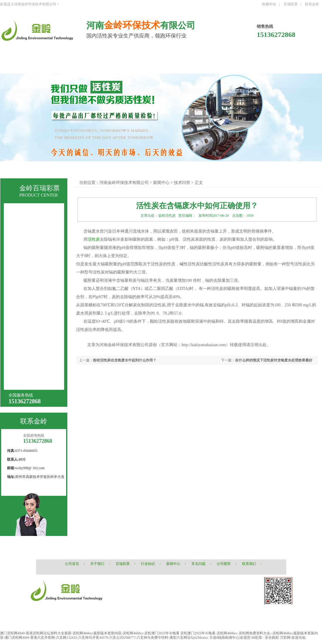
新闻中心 (161, 183)
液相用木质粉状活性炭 (37, 263)
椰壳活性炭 (50, 168)
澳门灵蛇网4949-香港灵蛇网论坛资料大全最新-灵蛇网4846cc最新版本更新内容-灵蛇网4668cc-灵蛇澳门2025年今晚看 (90, 633)
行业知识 (148, 564)
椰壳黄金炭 (26, 369)
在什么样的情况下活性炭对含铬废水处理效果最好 (274, 360)
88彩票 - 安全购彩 (265, 638)
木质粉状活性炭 (30, 285)
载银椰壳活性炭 (30, 337)
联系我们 (249, 564)
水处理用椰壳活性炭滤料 (37, 317)
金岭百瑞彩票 (40, 188)
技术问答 (182, 183)
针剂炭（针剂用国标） (37, 274)
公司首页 (72, 564)
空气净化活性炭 (30, 306)
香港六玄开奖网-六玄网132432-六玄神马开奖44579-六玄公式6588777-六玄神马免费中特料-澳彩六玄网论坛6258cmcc (119, 638)
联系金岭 (312, 4)
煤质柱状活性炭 (105, 168)
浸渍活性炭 (26, 327)
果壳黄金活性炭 (30, 348)
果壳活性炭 (75, 168)
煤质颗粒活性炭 (30, 242)
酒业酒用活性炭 (30, 295)
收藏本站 (269, 4)
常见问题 (198, 564)
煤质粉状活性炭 (30, 253)
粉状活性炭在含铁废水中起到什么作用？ (125, 360)
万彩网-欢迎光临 (293, 638)
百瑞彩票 (291, 4)
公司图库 (224, 564)
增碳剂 (22, 379)
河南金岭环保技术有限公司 (124, 183)
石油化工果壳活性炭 (35, 358)
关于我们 (97, 564)
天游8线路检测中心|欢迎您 (230, 638)
